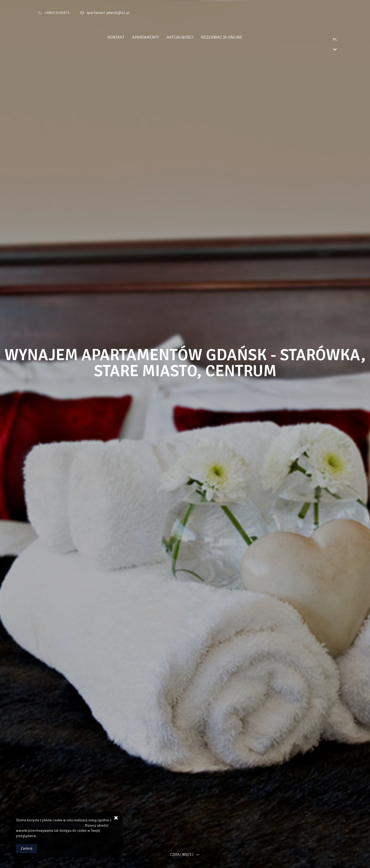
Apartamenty (156, 37)
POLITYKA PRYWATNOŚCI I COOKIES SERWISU (50, 826)
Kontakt (126, 37)
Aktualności (190, 37)
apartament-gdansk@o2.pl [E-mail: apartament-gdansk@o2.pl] (108, 13)
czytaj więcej (185, 855)
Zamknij (27, 849)
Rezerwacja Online (232, 37)
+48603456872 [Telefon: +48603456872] (57, 13)
